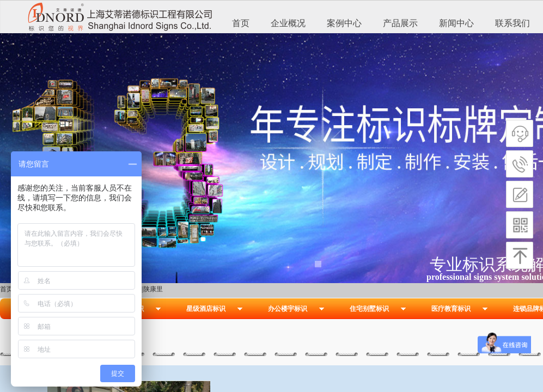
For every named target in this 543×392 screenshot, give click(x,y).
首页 (241, 23)
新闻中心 (456, 23)
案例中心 (344, 23)
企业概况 (288, 23)
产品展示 (400, 23)
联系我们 (513, 23)
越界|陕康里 (145, 289)
